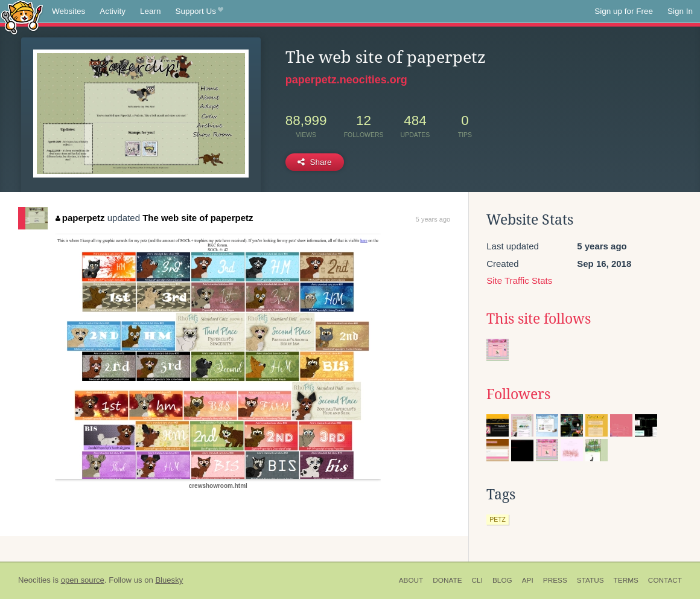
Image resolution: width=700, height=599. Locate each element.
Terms (626, 580)
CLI (477, 580)
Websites (68, 11)
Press (555, 580)
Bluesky (169, 580)
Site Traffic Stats (519, 280)
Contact (665, 580)
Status (590, 580)
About (411, 580)
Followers (518, 394)
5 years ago (433, 219)
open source (83, 580)
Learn (151, 11)
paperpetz (80, 218)
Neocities (34, 580)
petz (498, 519)
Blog (502, 580)
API (528, 580)
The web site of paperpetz (198, 218)
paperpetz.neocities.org (346, 80)
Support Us (199, 11)
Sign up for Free (624, 11)
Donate (447, 580)
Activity (113, 11)
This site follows (539, 319)
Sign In (680, 11)
